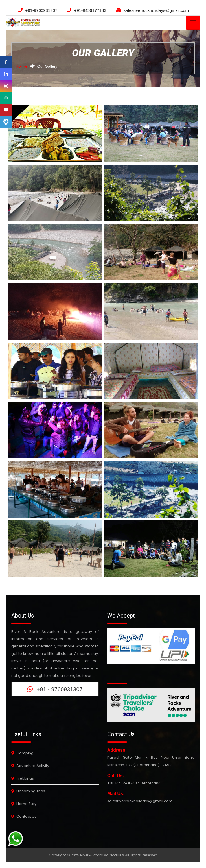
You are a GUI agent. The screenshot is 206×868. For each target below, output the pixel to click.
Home (22, 66)
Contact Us (24, 816)
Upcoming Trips (28, 791)
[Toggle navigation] (193, 23)
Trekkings (23, 778)
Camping (22, 753)
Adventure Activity (30, 766)
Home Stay (24, 804)
